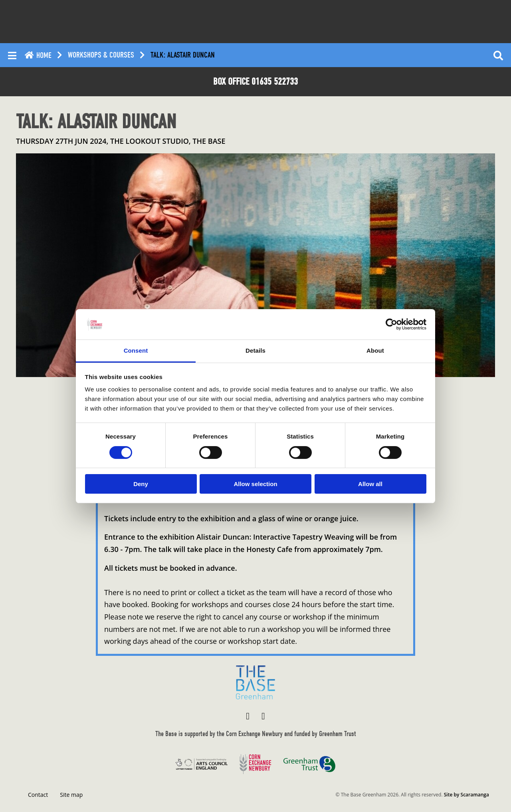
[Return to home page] (255, 682)
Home (38, 55)
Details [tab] (255, 350)
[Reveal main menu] (12, 55)
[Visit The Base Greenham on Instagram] (263, 716)
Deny (141, 484)
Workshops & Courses (101, 55)
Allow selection (255, 484)
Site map (71, 795)
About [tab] (375, 350)
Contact (38, 795)
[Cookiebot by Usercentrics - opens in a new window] (391, 324)
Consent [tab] (136, 350)
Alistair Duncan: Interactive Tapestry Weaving (275, 537)
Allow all (370, 484)
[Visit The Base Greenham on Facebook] (248, 716)
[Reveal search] (498, 55)
